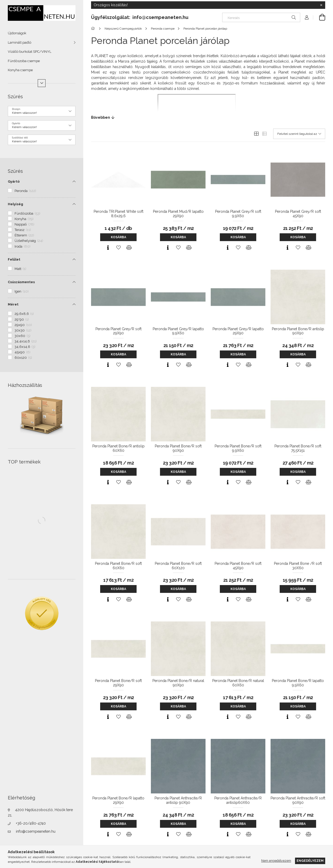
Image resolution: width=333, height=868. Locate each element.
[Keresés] (261, 17)
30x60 (23, 336)
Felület (14, 259)
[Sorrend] (299, 134)
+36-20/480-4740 (31, 823)
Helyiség (15, 204)
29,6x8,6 (24, 314)
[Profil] (307, 17)
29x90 (23, 325)
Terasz (23, 230)
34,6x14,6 (25, 347)
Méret (13, 304)
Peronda (25, 191)
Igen (22, 291)
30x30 (23, 330)
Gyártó (14, 181)
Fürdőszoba (27, 213)
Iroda (23, 246)
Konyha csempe (20, 70)
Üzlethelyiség (29, 241)
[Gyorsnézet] (108, 248)
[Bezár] (321, 5)
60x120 (23, 358)
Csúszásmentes (21, 282)
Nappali (24, 224)
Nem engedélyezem (276, 861)
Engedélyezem (310, 861)
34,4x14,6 (26, 341)
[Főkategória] (94, 29)
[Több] (42, 83)
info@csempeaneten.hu (36, 831)
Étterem (24, 235)
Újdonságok (17, 33)
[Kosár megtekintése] (319, 17)
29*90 (22, 319)
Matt (20, 269)
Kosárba (119, 237)
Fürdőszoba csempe (24, 61)
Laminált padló (20, 42)
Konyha (24, 219)
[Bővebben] (208, 117)
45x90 (23, 352)
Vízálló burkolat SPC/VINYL (30, 52)
